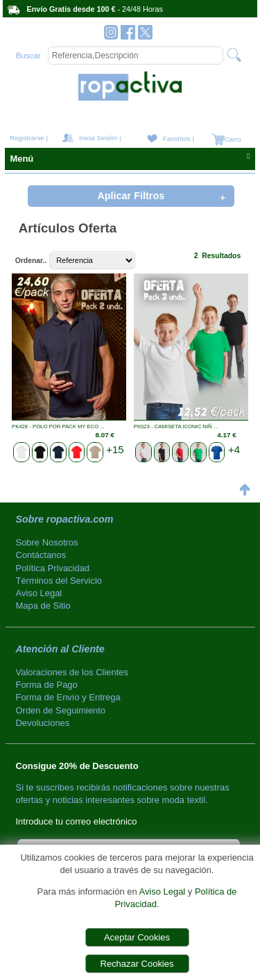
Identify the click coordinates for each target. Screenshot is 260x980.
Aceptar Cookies (137, 937)
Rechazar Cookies (137, 964)
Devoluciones (43, 723)
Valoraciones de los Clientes (72, 672)
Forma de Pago (47, 685)
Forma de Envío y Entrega (68, 697)
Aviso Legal (162, 892)
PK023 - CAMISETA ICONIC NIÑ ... (176, 426)
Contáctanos (41, 555)
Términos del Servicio (59, 581)
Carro (232, 139)
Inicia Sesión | (100, 138)
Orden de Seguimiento (61, 710)
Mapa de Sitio (43, 606)
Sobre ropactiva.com (65, 519)
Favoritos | (179, 138)
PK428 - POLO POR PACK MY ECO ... (58, 426)
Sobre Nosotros (47, 542)
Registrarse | (29, 138)
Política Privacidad (53, 568)
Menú (130, 158)
